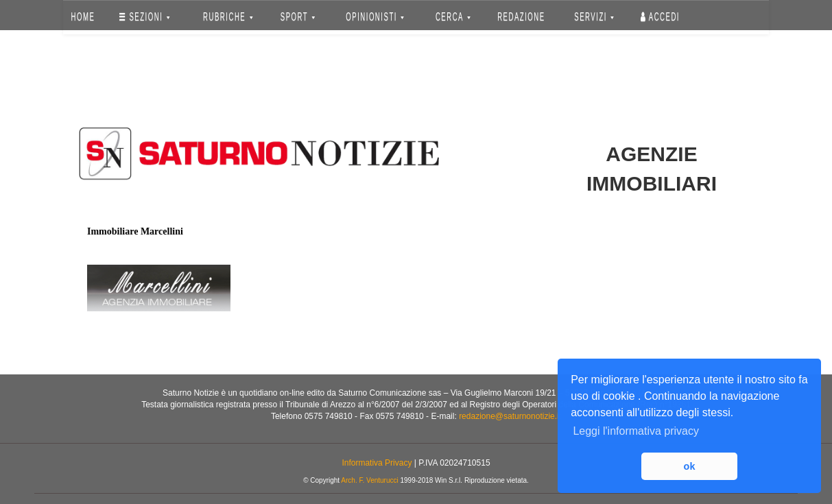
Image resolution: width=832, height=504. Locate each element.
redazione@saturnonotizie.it (510, 416)
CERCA (453, 17)
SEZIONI (144, 17)
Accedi (660, 17)
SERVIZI (594, 17)
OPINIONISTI (376, 17)
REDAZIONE (521, 17)
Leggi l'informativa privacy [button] (636, 431)
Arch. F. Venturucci (369, 480)
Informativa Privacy (377, 463)
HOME (83, 17)
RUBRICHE (228, 17)
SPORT (298, 17)
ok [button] (690, 466)
